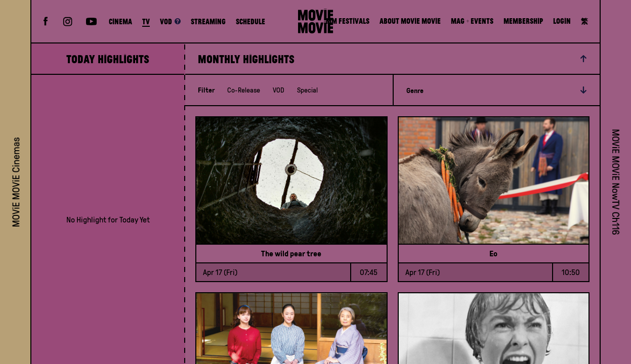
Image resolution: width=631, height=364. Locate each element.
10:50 (571, 272)
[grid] (108, 219)
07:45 (369, 272)
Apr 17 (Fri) (220, 272)
